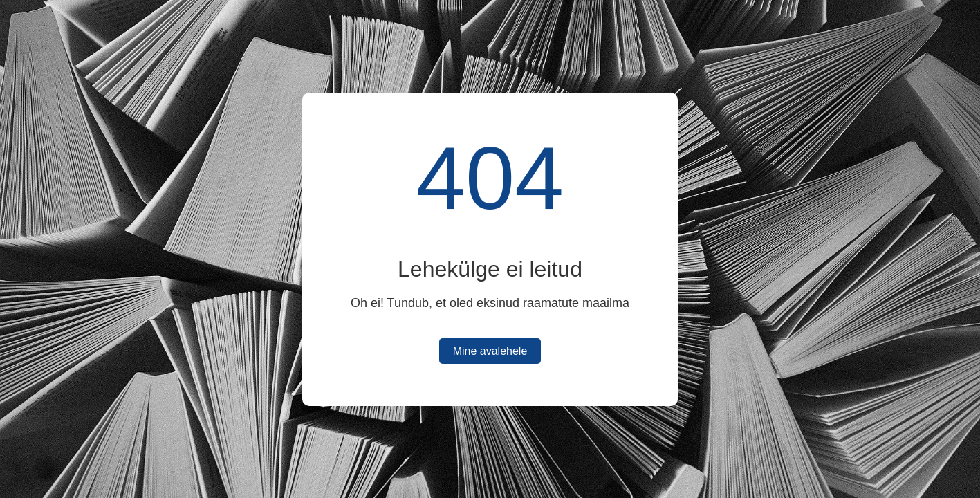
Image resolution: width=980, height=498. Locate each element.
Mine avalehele (490, 351)
